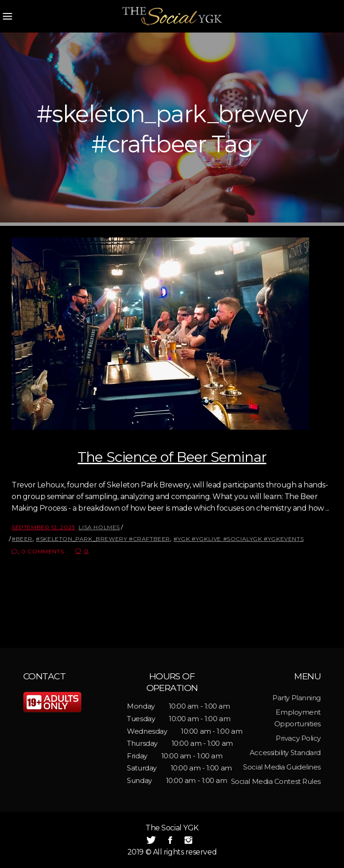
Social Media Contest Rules (276, 781)
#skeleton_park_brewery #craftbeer (103, 539)
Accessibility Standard (285, 753)
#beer (22, 539)
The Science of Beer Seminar (172, 457)
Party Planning (297, 698)
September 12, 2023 (43, 527)
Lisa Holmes (99, 527)
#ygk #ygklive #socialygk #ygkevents (238, 539)
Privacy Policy (298, 738)
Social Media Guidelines (282, 767)
